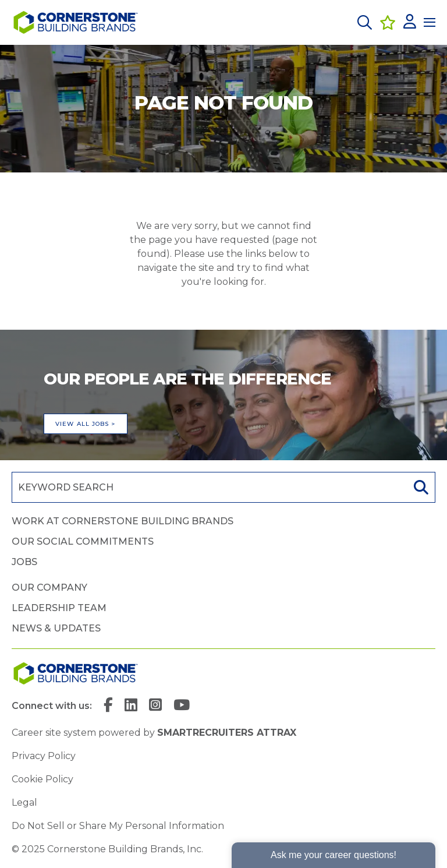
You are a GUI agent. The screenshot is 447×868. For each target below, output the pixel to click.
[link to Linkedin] (131, 706)
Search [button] (420, 487)
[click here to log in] (410, 22)
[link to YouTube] (182, 706)
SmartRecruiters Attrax (227, 733)
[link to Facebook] (108, 706)
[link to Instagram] (155, 706)
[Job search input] (208, 487)
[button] (365, 22)
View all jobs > (86, 424)
